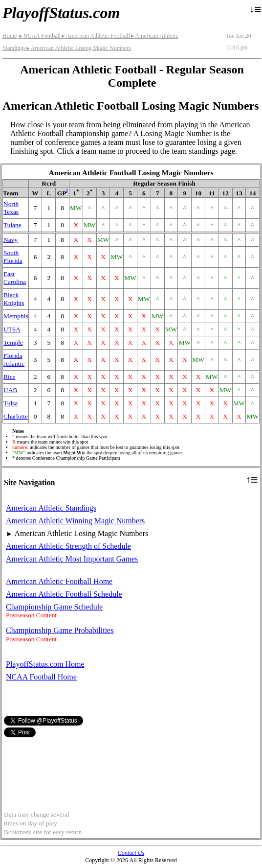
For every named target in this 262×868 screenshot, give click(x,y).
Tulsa (11, 403)
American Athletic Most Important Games (72, 559)
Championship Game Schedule (54, 607)
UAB (10, 390)
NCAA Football (39, 36)
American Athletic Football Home (59, 581)
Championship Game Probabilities (60, 630)
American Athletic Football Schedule (64, 594)
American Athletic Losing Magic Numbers (78, 48)
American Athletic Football (95, 36)
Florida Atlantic (14, 360)
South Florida (13, 257)
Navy (11, 240)
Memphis (16, 316)
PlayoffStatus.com (61, 13)
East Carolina (15, 278)
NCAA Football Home (41, 677)
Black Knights (14, 299)
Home (10, 36)
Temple (13, 342)
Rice (10, 377)
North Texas (11, 208)
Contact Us (131, 853)
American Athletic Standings (51, 508)
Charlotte (16, 416)
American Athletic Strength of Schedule (68, 546)
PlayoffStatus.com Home (45, 664)
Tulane (12, 225)
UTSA (12, 329)
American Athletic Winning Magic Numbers (75, 521)
